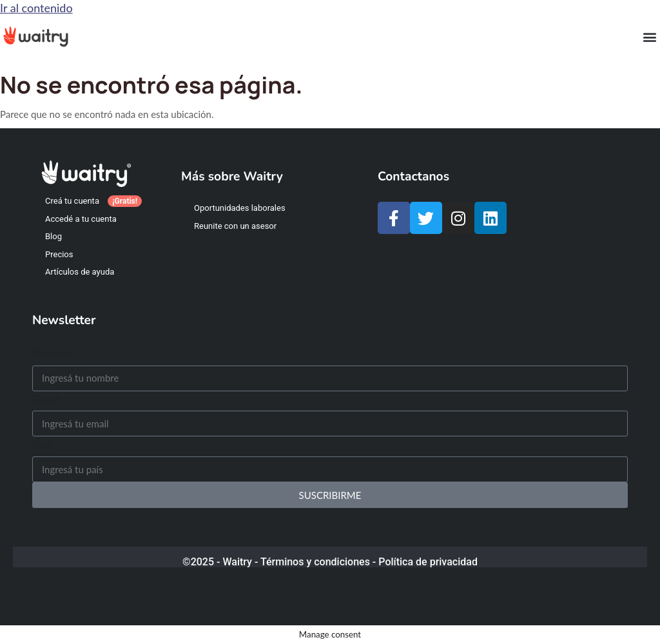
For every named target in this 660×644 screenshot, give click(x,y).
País (43, 444)
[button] (649, 36)
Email (46, 399)
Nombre (53, 353)
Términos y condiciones (315, 562)
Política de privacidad (428, 562)
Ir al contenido (36, 8)
